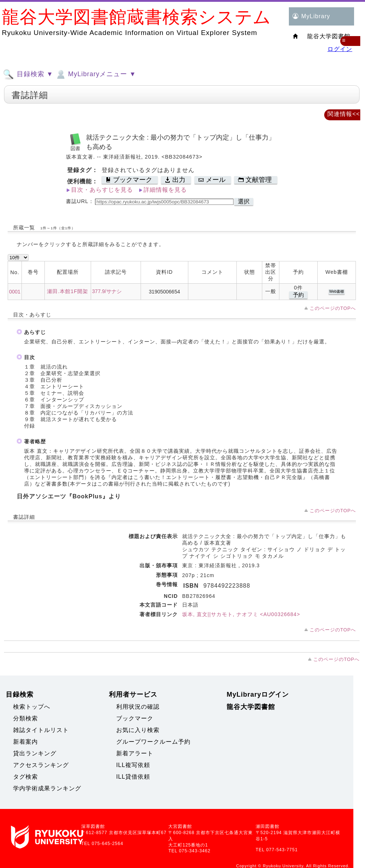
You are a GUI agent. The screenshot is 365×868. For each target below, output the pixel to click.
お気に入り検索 (138, 730)
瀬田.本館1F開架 (68, 291)
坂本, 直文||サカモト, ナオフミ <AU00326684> (241, 614)
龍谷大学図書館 (251, 707)
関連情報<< (344, 114)
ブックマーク (135, 718)
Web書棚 (337, 291)
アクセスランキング (41, 765)
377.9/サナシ (107, 291)
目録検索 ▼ (28, 74)
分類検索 (25, 718)
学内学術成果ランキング (47, 788)
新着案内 (25, 742)
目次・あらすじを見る (102, 190)
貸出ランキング (35, 753)
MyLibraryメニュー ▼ (95, 74)
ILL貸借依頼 (133, 777)
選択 (244, 201)
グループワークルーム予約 (153, 742)
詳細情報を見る (165, 190)
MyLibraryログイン (258, 694)
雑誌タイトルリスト (41, 730)
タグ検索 (25, 777)
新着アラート (135, 753)
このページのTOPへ (333, 308)
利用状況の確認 (138, 707)
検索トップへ (32, 707)
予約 (298, 295)
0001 (15, 292)
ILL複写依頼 (133, 765)
